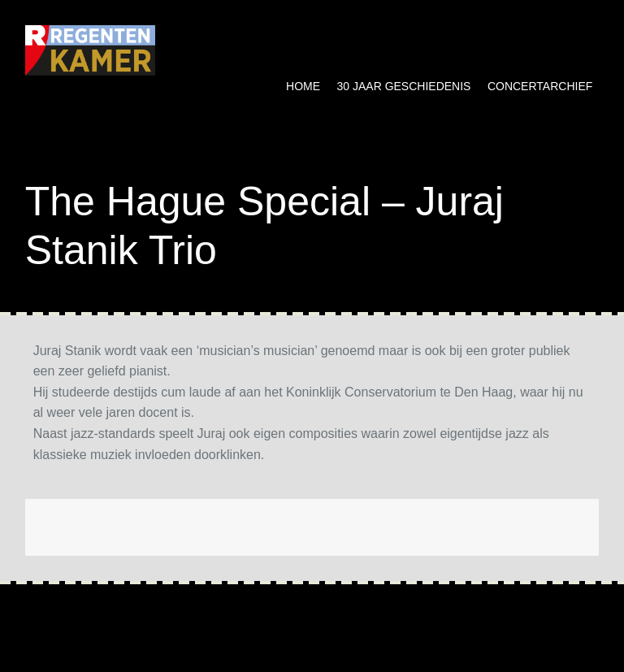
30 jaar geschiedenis (404, 86)
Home (303, 86)
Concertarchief (540, 86)
